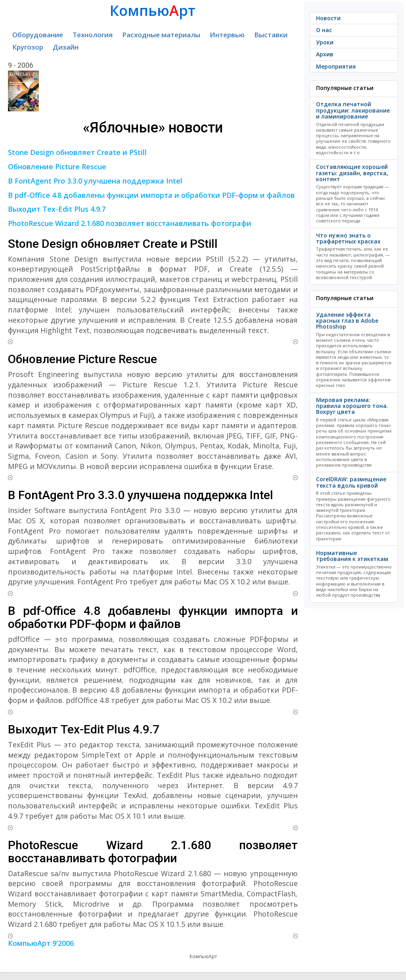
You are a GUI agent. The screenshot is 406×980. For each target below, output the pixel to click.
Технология (93, 35)
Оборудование (38, 35)
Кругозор (28, 47)
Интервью (227, 35)
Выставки (271, 35)
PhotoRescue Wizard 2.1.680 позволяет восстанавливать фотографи (130, 223)
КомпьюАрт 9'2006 (41, 943)
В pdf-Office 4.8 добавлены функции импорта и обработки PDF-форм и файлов (151, 195)
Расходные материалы (161, 35)
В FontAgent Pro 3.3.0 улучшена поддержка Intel (95, 181)
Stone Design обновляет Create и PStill (77, 152)
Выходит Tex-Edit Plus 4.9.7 (57, 209)
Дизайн (66, 47)
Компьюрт (153, 11)
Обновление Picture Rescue (57, 167)
